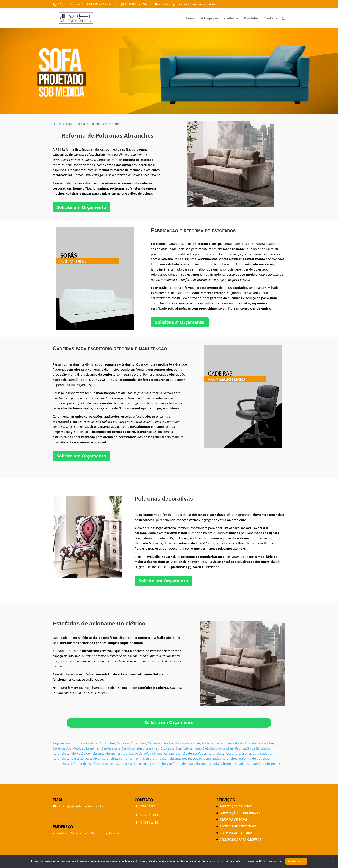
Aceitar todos (296, 861)
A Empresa (209, 18)
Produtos (231, 18)
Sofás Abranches (225, 764)
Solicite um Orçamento (81, 207)
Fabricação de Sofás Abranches (145, 754)
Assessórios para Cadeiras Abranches (88, 743)
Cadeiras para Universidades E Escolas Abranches (238, 743)
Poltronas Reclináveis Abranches (142, 758)
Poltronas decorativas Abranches (94, 758)
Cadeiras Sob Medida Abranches (76, 748)
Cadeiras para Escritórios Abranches (174, 743)
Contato (270, 18)
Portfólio (251, 18)
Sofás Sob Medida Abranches (260, 764)
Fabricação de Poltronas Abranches (95, 754)
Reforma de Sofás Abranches (190, 764)
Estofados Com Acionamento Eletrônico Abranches (197, 748)
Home (191, 18)
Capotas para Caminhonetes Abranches (130, 748)
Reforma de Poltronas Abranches (143, 764)
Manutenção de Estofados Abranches (196, 754)
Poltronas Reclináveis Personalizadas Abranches (203, 758)
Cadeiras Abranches (132, 743)
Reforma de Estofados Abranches (94, 764)
